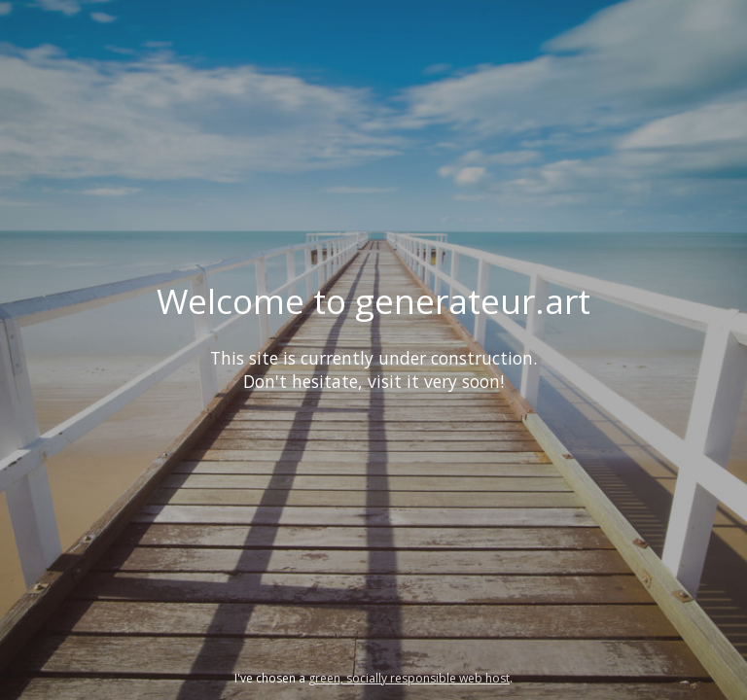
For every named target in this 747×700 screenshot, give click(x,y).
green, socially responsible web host (409, 678)
